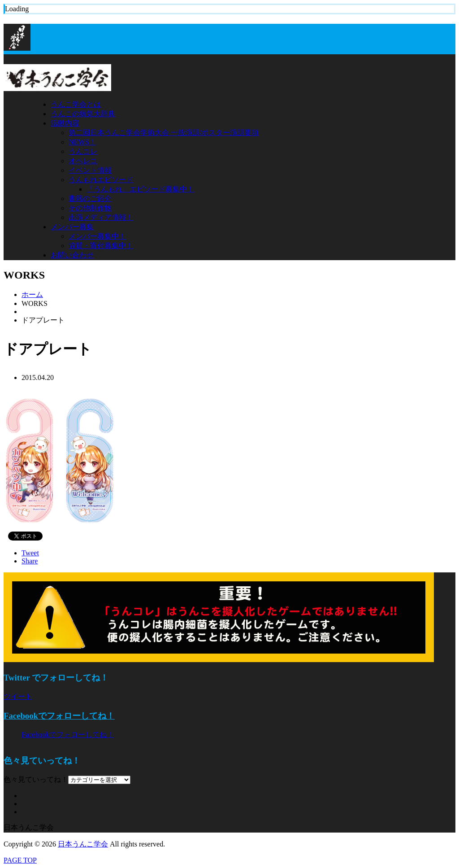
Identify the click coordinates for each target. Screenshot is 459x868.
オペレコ (83, 161)
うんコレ (83, 151)
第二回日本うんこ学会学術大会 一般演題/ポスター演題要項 (164, 133)
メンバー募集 (72, 227)
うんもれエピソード (101, 180)
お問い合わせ (72, 255)
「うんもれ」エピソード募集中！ (140, 189)
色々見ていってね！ (36, 779)
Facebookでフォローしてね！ (59, 716)
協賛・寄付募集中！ (101, 246)
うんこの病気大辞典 (83, 114)
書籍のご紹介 (90, 198)
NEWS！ (82, 142)
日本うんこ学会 (83, 844)
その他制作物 (90, 208)
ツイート (18, 696)
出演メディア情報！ (101, 217)
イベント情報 (90, 170)
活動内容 (65, 123)
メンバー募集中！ (97, 236)
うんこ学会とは (76, 104)
